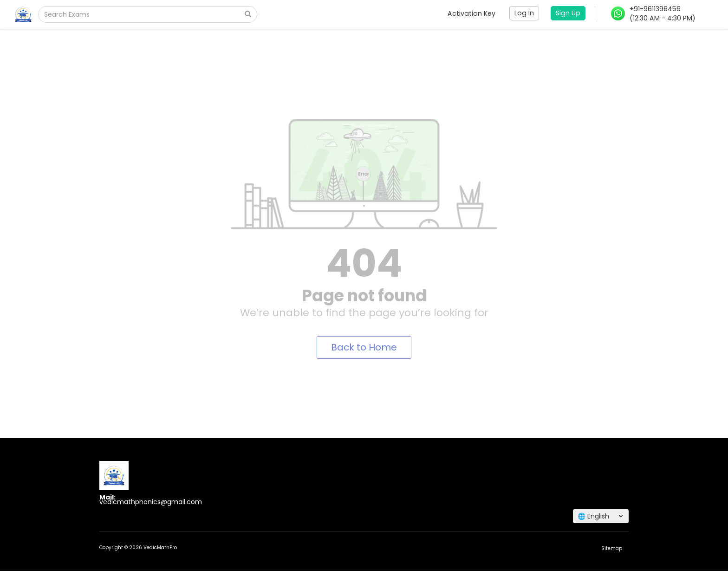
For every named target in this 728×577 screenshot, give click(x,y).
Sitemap (612, 548)
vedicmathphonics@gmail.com (151, 502)
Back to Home (364, 347)
